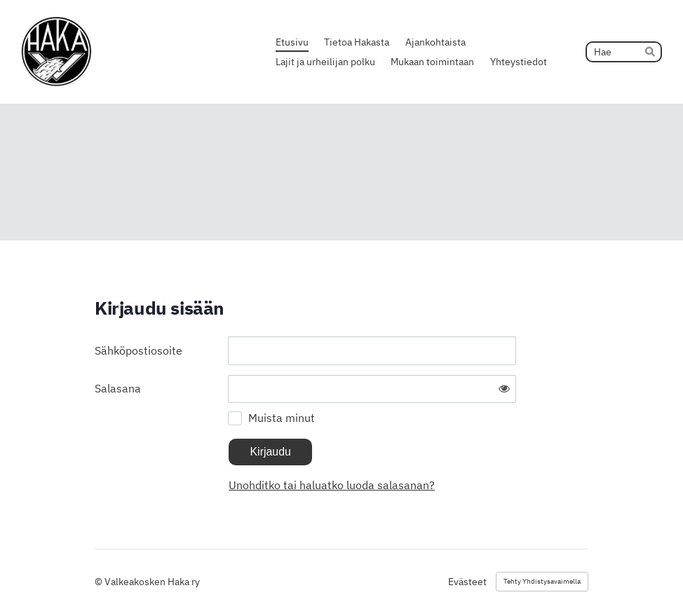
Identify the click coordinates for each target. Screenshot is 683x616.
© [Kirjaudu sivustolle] (100, 582)
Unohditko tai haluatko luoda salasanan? (332, 485)
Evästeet (467, 582)
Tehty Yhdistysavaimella (542, 581)
